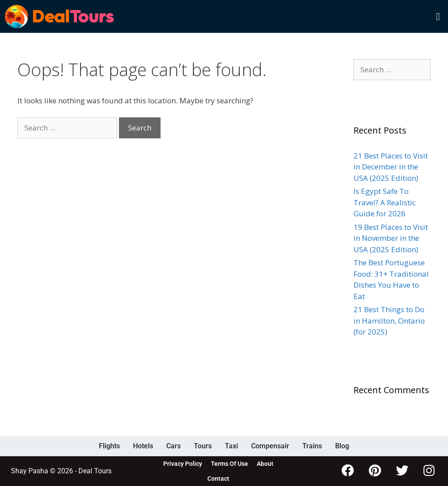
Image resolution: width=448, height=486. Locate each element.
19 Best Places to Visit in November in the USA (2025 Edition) (391, 238)
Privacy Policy (183, 464)
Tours (203, 446)
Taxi (231, 446)
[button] (438, 17)
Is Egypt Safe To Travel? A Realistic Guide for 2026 (385, 202)
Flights (109, 446)
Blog (342, 446)
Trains (312, 446)
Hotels (143, 446)
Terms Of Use (229, 464)
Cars (173, 446)
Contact (218, 479)
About (265, 464)
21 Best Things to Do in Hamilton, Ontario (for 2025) (389, 320)
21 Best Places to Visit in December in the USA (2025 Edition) (391, 167)
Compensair (270, 446)
